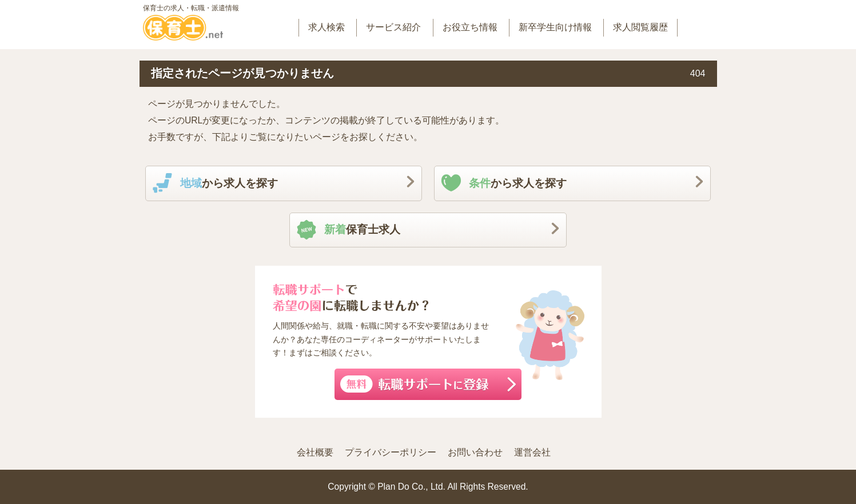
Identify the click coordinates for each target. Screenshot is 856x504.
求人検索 (327, 27)
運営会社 (532, 452)
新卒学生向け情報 (555, 27)
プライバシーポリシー (391, 452)
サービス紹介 (393, 27)
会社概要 (315, 452)
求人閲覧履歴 (640, 27)
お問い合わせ (475, 452)
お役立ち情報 (470, 27)
